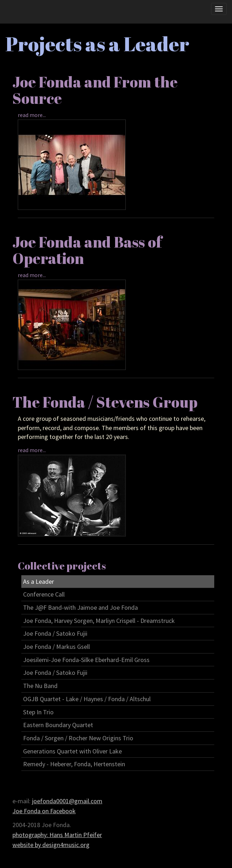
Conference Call (44, 594)
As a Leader (39, 581)
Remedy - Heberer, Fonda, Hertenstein (74, 764)
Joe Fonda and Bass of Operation (87, 250)
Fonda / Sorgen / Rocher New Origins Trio (78, 738)
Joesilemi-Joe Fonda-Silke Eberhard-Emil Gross (86, 660)
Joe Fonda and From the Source (95, 90)
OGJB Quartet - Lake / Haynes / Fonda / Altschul (87, 699)
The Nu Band (40, 686)
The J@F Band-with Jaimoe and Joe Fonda (80, 607)
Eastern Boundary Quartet (58, 725)
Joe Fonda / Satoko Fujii (55, 633)
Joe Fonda (24, 13)
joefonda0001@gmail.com (67, 801)
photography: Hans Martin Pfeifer (57, 835)
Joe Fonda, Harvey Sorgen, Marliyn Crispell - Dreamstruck (99, 621)
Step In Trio (38, 712)
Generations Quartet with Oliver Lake (72, 751)
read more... (32, 115)
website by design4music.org (51, 845)
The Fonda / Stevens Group (105, 402)
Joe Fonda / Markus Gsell (56, 647)
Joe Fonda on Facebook (44, 811)
